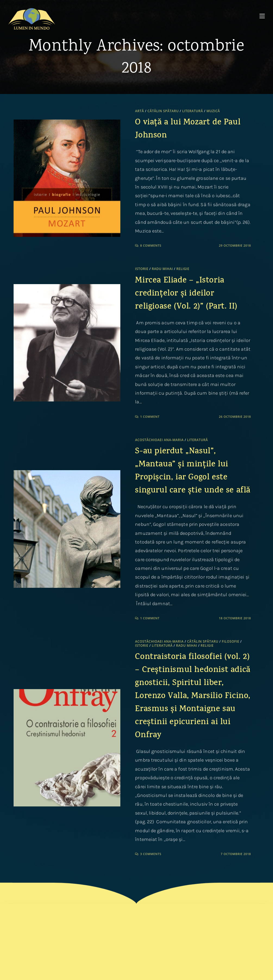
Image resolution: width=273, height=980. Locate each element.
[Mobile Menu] (262, 16)
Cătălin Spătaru (163, 111)
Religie (183, 269)
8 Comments (151, 245)
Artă (139, 111)
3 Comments (151, 854)
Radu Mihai (162, 269)
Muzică (213, 111)
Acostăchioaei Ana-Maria (159, 440)
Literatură (193, 111)
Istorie (142, 269)
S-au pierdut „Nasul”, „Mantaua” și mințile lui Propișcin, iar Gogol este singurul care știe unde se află (193, 471)
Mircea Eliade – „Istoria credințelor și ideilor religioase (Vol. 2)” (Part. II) (186, 294)
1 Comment (150, 417)
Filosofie (231, 641)
